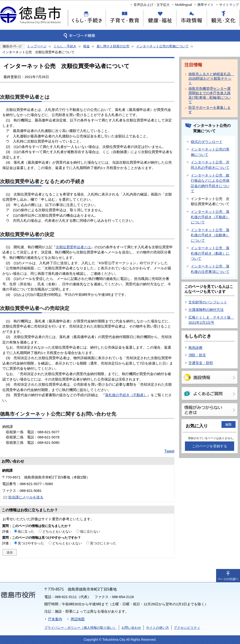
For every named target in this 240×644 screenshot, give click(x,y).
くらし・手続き (65, 46)
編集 (229, 424)
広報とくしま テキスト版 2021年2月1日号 (211, 320)
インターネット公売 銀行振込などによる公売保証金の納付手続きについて (210, 183)
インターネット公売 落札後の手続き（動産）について (210, 253)
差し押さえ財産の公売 (113, 46)
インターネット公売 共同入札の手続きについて (210, 165)
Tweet (169, 451)
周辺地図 (78, 619)
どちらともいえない (57, 531)
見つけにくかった (103, 543)
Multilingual (184, 5)
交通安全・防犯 (201, 363)
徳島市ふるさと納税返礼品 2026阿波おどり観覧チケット (210, 78)
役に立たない (90, 531)
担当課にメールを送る (26, 497)
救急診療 (195, 348)
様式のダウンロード (207, 142)
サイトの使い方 (157, 628)
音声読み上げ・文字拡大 (152, 5)
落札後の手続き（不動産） (126, 395)
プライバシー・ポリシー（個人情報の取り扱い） (80, 628)
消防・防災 (197, 355)
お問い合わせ (131, 628)
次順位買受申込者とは (73, 247)
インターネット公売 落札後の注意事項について (210, 269)
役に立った (26, 531)
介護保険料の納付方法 (206, 310)
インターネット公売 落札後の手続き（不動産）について (210, 217)
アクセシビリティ (187, 628)
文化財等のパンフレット (208, 302)
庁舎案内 (55, 619)
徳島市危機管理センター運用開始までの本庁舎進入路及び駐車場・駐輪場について (210, 95)
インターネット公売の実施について (162, 46)
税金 (86, 46)
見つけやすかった (31, 543)
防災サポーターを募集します (210, 110)
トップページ (37, 46)
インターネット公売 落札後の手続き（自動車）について (210, 235)
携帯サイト (206, 5)
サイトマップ (229, 5)
